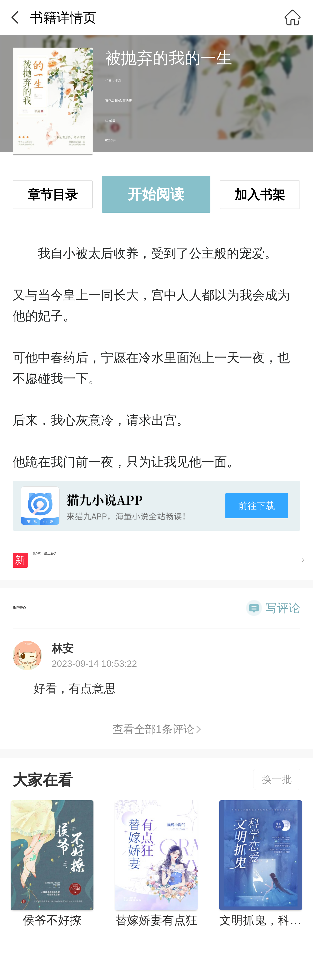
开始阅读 (156, 194)
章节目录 (53, 195)
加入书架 (260, 195)
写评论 (283, 608)
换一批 (277, 779)
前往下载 (257, 506)
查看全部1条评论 (153, 729)
